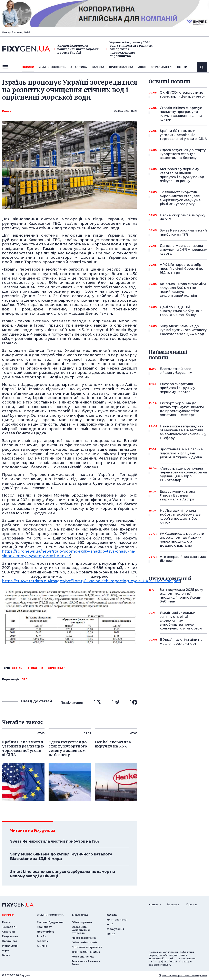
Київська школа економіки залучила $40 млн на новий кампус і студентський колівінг (183, 290)
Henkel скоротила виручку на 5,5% (183, 217)
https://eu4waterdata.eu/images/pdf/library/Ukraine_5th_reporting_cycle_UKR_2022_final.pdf (91, 581)
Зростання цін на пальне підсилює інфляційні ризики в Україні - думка (181, 453)
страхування (162, 67)
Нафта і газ (9, 941)
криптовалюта (121, 67)
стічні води (57, 668)
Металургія (10, 946)
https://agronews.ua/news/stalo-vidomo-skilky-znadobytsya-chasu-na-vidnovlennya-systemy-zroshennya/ (69, 554)
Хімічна (42, 946)
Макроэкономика (84, 938)
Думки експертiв (52, 67)
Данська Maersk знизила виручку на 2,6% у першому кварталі (183, 250)
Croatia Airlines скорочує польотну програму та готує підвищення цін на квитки (181, 114)
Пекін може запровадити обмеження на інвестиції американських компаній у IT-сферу (183, 432)
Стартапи (8, 932)
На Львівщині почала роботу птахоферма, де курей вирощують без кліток (180, 516)
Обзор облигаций (84, 942)
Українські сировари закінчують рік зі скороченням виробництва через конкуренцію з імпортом (181, 620)
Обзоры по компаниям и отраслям (81, 930)
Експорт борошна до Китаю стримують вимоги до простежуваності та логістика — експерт (182, 409)
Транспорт (44, 927)
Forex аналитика (83, 957)
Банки (6, 955)
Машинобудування (50, 922)
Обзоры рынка (82, 922)
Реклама (173, 904)
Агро (5, 950)
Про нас (192, 904)
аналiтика (80, 915)
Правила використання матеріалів (183, 975)
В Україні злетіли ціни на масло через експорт (181, 642)
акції (142, 67)
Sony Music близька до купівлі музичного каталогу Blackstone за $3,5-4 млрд (61, 856)
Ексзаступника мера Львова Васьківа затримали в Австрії (178, 495)
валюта (98, 67)
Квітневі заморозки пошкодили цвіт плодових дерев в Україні (76, 49)
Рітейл (42, 936)
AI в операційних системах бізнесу (183, 559)
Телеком (43, 941)
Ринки (7, 111)
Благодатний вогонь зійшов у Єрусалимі (178, 371)
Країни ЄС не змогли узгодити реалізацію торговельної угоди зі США (183, 135)
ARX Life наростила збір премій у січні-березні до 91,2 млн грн (182, 269)
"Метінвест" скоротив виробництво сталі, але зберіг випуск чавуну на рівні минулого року (180, 198)
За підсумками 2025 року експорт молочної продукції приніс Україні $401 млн (181, 596)
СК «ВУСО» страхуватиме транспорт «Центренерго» (183, 95)
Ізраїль (17, 668)
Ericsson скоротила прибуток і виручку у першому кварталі (178, 388)
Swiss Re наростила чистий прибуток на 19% (55, 841)
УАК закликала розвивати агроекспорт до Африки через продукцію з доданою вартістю (182, 540)
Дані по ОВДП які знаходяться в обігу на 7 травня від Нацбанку (181, 311)
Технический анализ (86, 952)
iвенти (182, 67)
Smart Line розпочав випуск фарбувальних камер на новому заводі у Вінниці (63, 874)
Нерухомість (46, 932)
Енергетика (10, 936)
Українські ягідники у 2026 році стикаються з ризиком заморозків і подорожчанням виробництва (130, 49)
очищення (35, 668)
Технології (9, 927)
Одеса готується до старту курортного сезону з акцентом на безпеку (183, 154)
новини (28, 67)
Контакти (155, 904)
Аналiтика (79, 67)
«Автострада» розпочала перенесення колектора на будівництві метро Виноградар (183, 474)
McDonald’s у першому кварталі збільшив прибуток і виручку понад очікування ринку (182, 175)
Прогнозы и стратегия (87, 947)
